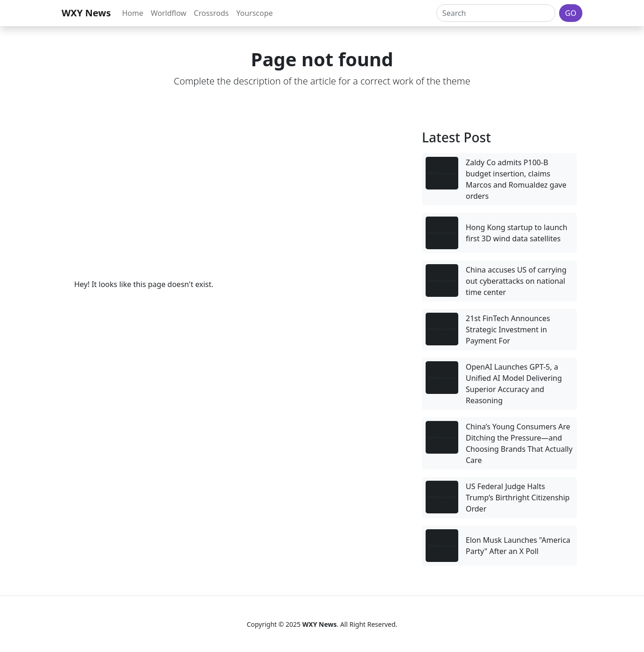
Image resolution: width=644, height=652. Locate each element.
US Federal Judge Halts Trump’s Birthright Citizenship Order (518, 498)
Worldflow (168, 13)
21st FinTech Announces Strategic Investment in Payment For (508, 330)
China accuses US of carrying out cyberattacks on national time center (516, 281)
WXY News (86, 13)
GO (571, 13)
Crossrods (211, 13)
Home (133, 13)
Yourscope (254, 13)
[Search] (496, 13)
